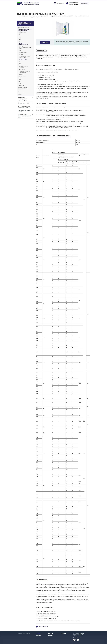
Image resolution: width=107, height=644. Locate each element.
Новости (51, 634)
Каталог (38, 634)
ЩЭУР (20, 78)
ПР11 (21, 51)
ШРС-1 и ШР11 (22, 69)
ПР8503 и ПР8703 (23, 52)
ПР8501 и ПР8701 (23, 59)
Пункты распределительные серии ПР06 (25, 48)
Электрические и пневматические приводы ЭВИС (25, 116)
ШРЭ (20, 38)
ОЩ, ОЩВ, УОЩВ (23, 32)
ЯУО (20, 63)
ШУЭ (20, 36)
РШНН (20, 84)
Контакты (51, 636)
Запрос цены (45, 42)
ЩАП (20, 34)
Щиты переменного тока (24, 28)
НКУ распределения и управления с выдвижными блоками (24, 93)
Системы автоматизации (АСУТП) (24, 111)
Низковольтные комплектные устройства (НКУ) (24, 23)
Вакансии (63, 634)
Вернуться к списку (42, 627)
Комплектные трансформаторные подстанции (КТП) (23, 99)
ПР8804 (21, 54)
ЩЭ (20, 61)
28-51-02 (74, 4)
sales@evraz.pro (60, 3)
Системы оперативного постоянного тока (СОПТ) (24, 107)
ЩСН (20, 42)
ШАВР (20, 40)
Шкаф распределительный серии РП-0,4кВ (25, 57)
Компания (38, 636)
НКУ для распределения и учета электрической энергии (25, 30)
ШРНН (20, 82)
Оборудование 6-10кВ (24, 103)
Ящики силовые (22, 76)
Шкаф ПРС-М (22, 85)
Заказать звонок (84, 3)
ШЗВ (20, 80)
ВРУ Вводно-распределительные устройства (23, 66)
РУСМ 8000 (21, 74)
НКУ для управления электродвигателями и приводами (23, 89)
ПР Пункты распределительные (23, 44)
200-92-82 (74, 3)
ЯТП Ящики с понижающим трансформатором (25, 72)
